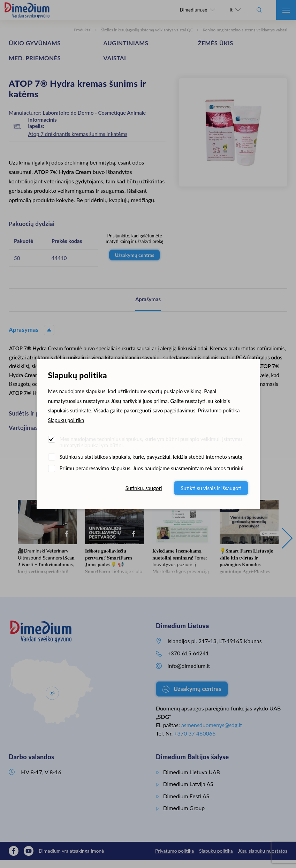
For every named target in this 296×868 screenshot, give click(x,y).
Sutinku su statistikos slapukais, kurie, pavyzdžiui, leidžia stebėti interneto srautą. (152, 457)
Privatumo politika (219, 410)
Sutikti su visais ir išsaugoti (211, 488)
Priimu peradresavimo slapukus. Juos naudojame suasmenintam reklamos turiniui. (152, 468)
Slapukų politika (66, 420)
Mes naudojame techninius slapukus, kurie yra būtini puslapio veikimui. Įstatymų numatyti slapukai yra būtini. (151, 442)
